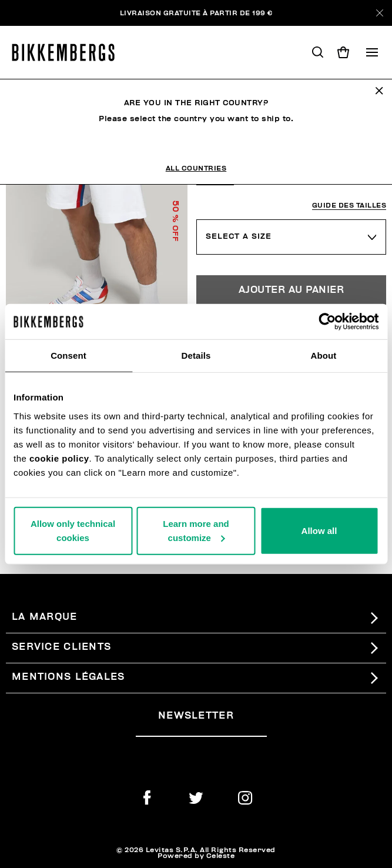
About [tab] (324, 355)
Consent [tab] (68, 355)
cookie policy (59, 458)
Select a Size (239, 236)
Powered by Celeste (196, 856)
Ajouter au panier (292, 290)
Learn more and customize (196, 530)
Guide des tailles (349, 206)
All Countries (196, 168)
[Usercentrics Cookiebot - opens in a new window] (327, 322)
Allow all (319, 530)
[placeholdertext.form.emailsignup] (201, 732)
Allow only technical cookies (73, 530)
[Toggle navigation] (372, 52)
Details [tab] (196, 355)
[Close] (380, 13)
